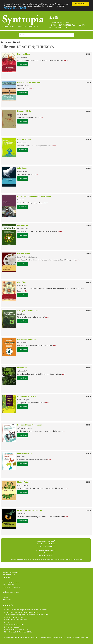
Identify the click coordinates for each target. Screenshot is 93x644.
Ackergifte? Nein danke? (28, 311)
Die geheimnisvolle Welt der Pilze (17, 629)
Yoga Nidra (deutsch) (13, 627)
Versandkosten (46, 637)
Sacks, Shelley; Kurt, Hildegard (27, 257)
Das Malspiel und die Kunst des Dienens (34, 197)
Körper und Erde (24, 111)
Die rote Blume (24, 254)
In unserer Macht (25, 453)
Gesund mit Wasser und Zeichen (17, 620)
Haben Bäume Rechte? (27, 396)
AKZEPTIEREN (80, 4)
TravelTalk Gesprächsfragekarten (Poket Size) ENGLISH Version (27, 610)
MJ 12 (7, 622)
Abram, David (22, 514)
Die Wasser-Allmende (26, 339)
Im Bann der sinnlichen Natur (30, 510)
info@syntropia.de (60, 27)
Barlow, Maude (22, 343)
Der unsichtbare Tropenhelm (30, 425)
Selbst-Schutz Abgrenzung (14, 617)
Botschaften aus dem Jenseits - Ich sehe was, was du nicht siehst (27, 615)
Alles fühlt (22, 282)
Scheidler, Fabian (23, 86)
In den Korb (23, 64)
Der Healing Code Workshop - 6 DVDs (19, 632)
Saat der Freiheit (24, 140)
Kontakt (6, 597)
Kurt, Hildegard (22, 57)
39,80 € (89, 225)
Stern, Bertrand (22, 143)
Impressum (7, 599)
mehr (66, 60)
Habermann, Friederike (25, 428)
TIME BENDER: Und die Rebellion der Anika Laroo (22, 612)
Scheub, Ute (21, 314)
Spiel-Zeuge (22, 168)
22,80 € (89, 83)
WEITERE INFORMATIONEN (15, 8)
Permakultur (23, 225)
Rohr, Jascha (21, 457)
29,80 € (89, 510)
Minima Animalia (24, 482)
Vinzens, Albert (22, 171)
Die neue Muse (24, 54)
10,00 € (89, 111)
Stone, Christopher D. (24, 400)
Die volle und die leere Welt (29, 82)
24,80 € (89, 54)
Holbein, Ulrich (22, 371)
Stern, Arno (21, 200)
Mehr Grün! (22, 368)
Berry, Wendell (22, 114)
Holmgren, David (23, 228)
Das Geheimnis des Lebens (15, 625)
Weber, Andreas (22, 285)
